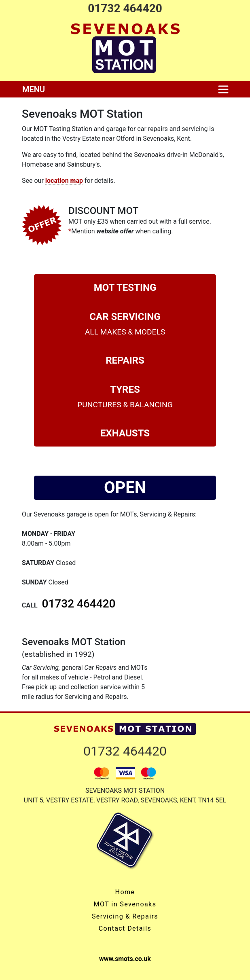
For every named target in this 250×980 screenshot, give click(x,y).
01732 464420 (125, 8)
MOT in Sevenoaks (125, 904)
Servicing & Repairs (125, 916)
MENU (34, 89)
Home (125, 892)
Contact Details (125, 928)
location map (64, 181)
